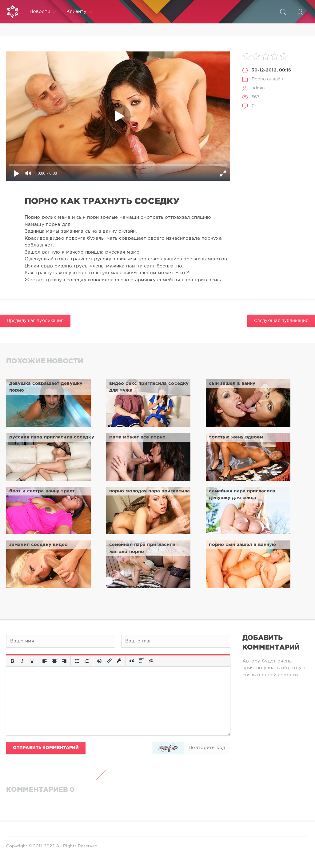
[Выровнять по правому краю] (64, 661)
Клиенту (79, 12)
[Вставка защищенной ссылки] (119, 661)
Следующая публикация (281, 321)
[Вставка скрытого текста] (152, 661)
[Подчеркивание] (32, 661)
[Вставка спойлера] (142, 661)
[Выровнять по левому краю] (45, 661)
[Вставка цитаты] (132, 661)
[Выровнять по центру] (54, 661)
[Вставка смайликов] (99, 661)
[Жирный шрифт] (12, 661)
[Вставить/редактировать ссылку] (109, 661)
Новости (43, 12)
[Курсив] (22, 661)
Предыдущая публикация (35, 321)
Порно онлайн (267, 79)
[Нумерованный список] (87, 661)
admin (258, 88)
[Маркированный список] (77, 661)
